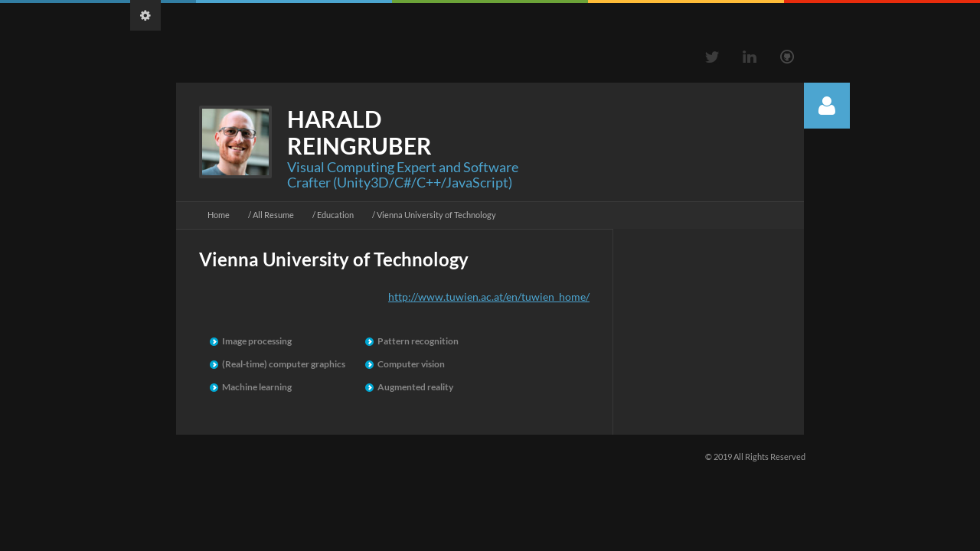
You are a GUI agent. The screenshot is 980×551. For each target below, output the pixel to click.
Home (219, 215)
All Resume (273, 215)
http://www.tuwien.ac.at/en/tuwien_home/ (489, 297)
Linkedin (750, 57)
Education (335, 215)
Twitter (712, 57)
